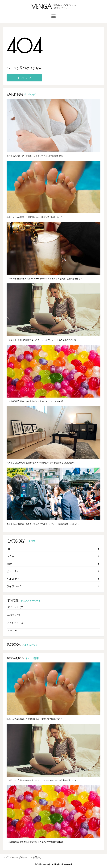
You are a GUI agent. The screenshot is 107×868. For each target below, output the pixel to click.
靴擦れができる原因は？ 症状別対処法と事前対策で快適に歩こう (35, 217)
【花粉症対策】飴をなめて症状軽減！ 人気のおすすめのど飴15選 (35, 401)
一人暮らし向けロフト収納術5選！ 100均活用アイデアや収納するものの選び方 (41, 463)
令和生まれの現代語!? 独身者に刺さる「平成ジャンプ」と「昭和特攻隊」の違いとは (43, 524)
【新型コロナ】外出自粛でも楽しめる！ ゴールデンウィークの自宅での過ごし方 (41, 340)
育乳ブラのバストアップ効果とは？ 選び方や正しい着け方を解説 (35, 156)
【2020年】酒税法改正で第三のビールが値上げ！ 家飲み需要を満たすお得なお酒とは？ (45, 279)
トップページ (24, 78)
